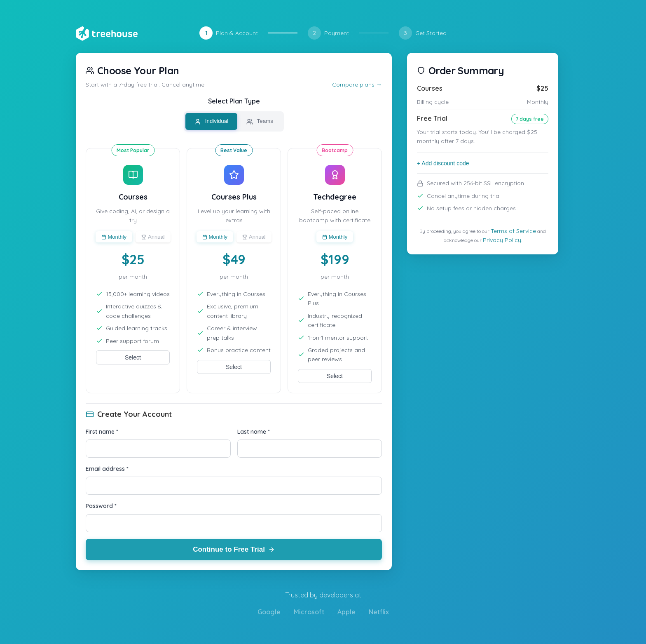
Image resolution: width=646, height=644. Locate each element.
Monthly (114, 237)
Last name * (254, 432)
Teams (260, 121)
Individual (211, 121)
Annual (153, 237)
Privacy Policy (502, 240)
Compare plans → (357, 85)
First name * (102, 432)
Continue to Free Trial (234, 549)
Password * (101, 506)
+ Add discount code (443, 163)
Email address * (107, 469)
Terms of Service (513, 231)
